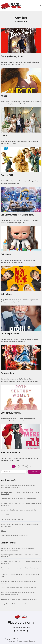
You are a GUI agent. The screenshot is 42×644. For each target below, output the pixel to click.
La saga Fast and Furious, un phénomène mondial (17, 604)
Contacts (32, 641)
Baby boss (6, 254)
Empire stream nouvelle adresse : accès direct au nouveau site (20, 569)
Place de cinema (21, 622)
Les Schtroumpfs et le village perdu (18, 215)
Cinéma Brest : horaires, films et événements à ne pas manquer (18, 582)
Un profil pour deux (10, 334)
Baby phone (6, 294)
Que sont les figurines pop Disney (12, 520)
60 (25, 466)
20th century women (11, 413)
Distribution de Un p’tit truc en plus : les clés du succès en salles (20, 575)
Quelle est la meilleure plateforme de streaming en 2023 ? (20, 599)
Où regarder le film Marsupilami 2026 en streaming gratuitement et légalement (17, 549)
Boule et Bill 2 (7, 175)
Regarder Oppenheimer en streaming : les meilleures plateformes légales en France (18, 486)
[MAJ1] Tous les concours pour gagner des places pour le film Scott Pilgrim (20, 525)
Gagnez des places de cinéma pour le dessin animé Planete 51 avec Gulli (20, 493)
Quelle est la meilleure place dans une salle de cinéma (18, 499)
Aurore (4, 96)
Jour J (4, 136)
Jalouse (3, 531)
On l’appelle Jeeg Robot (12, 56)
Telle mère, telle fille (10, 452)
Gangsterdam (7, 373)
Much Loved (5, 515)
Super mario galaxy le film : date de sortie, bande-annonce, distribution (20, 556)
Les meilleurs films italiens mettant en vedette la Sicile (18, 510)
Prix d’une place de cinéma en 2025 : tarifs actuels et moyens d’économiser (21, 504)
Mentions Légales (22, 641)
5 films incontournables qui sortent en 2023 (15, 536)
